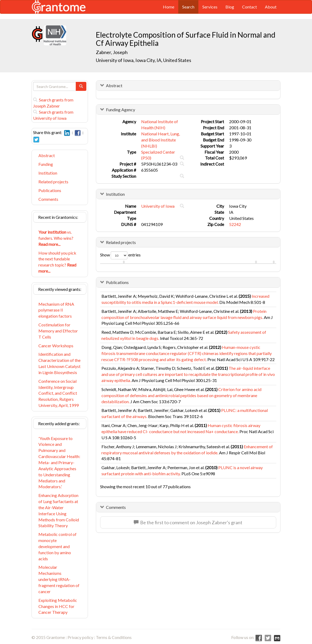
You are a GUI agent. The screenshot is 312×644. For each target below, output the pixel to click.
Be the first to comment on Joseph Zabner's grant (188, 522)
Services (210, 7)
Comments (48, 199)
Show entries (120, 255)
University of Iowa (158, 206)
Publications (50, 190)
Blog (230, 7)
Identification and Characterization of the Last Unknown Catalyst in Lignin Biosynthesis (59, 363)
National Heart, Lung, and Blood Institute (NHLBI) (161, 140)
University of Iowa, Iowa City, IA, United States (144, 60)
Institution (48, 173)
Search (188, 7)
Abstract (47, 155)
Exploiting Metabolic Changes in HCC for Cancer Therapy (58, 606)
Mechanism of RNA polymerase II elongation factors (56, 310)
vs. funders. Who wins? (56, 238)
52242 (235, 224)
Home (169, 7)
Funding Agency (121, 110)
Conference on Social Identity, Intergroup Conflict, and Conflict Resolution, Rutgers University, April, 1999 (59, 393)
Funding (46, 164)
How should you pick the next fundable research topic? (57, 262)
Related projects (53, 182)
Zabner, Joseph (112, 52)
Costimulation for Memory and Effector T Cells (58, 331)
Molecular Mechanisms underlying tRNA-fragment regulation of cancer (59, 579)
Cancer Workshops (56, 346)
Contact (249, 7)
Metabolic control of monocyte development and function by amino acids (57, 546)
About (271, 7)
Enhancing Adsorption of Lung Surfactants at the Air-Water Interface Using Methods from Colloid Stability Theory (59, 510)
